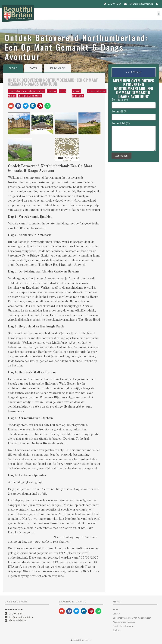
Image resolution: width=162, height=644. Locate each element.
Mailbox (88, 640)
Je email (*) (120, 112)
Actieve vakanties (30, 96)
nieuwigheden (97, 91)
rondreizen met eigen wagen (27, 91)
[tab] (13, 68)
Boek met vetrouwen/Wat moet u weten (132, 618)
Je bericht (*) (121, 124)
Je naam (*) (120, 100)
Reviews (117, 630)
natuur (52, 91)
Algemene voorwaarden (124, 622)
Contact (117, 614)
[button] (159, 14)
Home (116, 610)
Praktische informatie (123, 626)
